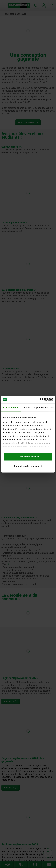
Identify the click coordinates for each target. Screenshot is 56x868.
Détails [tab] (26, 408)
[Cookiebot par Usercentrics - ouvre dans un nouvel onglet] (40, 400)
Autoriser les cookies (28, 457)
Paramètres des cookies (28, 466)
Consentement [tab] (11, 408)
